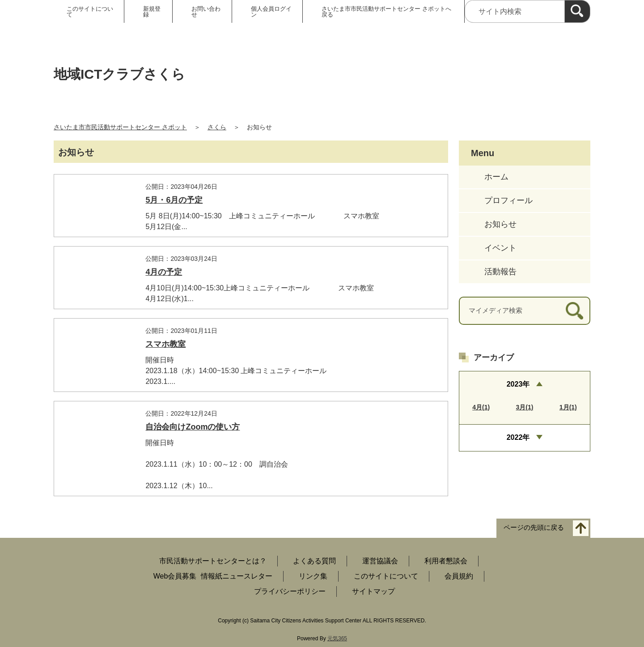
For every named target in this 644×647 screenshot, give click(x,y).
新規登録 (152, 12)
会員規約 (459, 576)
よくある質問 (314, 561)
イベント (500, 248)
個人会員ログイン (271, 12)
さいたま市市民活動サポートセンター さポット (120, 127)
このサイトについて (90, 12)
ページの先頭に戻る (534, 528)
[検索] (577, 11)
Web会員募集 (175, 576)
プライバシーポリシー (290, 591)
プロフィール (508, 200)
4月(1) (481, 407)
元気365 (337, 638)
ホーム (496, 177)
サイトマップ (373, 591)
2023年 (518, 384)
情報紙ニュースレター (237, 576)
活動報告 (500, 272)
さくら (217, 127)
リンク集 (313, 576)
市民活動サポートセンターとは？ (213, 561)
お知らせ (500, 224)
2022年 (518, 437)
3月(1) (525, 407)
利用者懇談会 (446, 561)
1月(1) (568, 407)
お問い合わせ (206, 12)
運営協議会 (380, 561)
